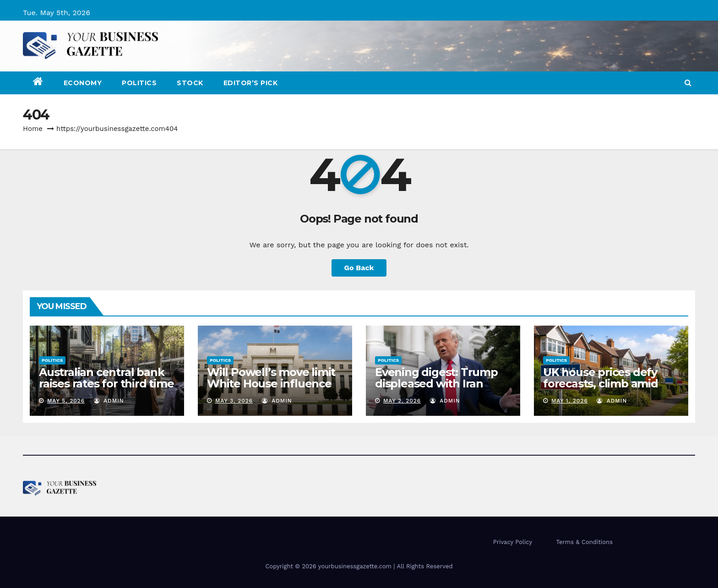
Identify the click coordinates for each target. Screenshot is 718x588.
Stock (190, 83)
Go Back (359, 268)
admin (109, 401)
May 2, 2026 (402, 401)
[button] (688, 83)
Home (33, 129)
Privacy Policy (513, 542)
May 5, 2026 (66, 401)
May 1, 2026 (570, 401)
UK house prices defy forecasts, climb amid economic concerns (601, 384)
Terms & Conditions (585, 542)
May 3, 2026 (234, 401)
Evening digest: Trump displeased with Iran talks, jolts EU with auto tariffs (438, 389)
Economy (83, 83)
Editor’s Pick (251, 83)
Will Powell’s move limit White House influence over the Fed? (271, 384)
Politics (139, 83)
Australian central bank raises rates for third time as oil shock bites (106, 384)
